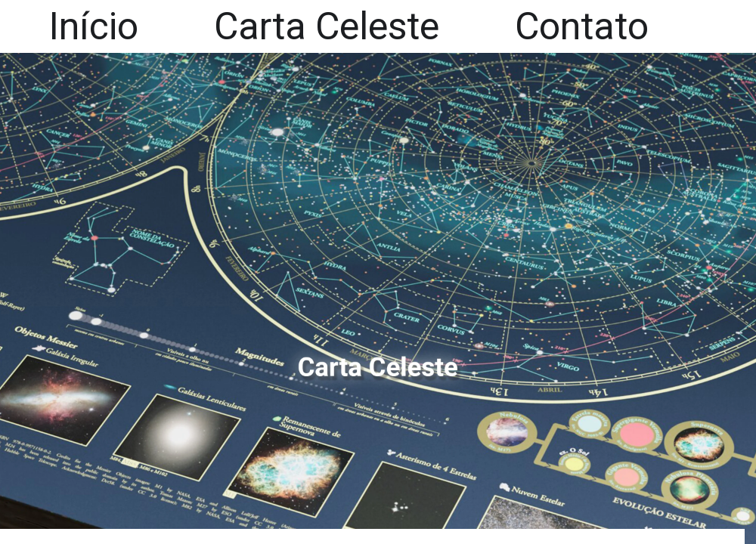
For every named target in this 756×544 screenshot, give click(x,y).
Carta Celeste (327, 26)
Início (94, 26)
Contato (582, 26)
